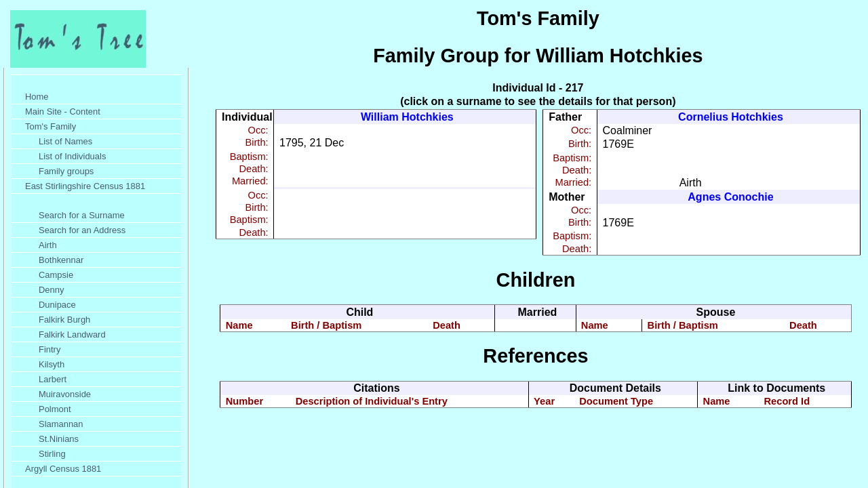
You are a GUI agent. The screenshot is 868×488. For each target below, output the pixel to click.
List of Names (65, 141)
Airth (48, 245)
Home (37, 97)
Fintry (50, 349)
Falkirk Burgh (64, 320)
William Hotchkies (407, 117)
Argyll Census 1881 (63, 469)
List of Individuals (72, 156)
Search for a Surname (82, 215)
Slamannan (61, 424)
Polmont (55, 409)
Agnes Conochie (730, 197)
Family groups (66, 171)
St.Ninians (59, 439)
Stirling (52, 454)
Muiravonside (65, 394)
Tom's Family (51, 126)
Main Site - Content (63, 111)
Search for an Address (82, 230)
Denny (51, 290)
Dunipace (57, 305)
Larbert (53, 379)
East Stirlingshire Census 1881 (85, 186)
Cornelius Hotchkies (731, 117)
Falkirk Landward (72, 334)
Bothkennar (61, 260)
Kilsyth (52, 364)
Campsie (56, 275)
